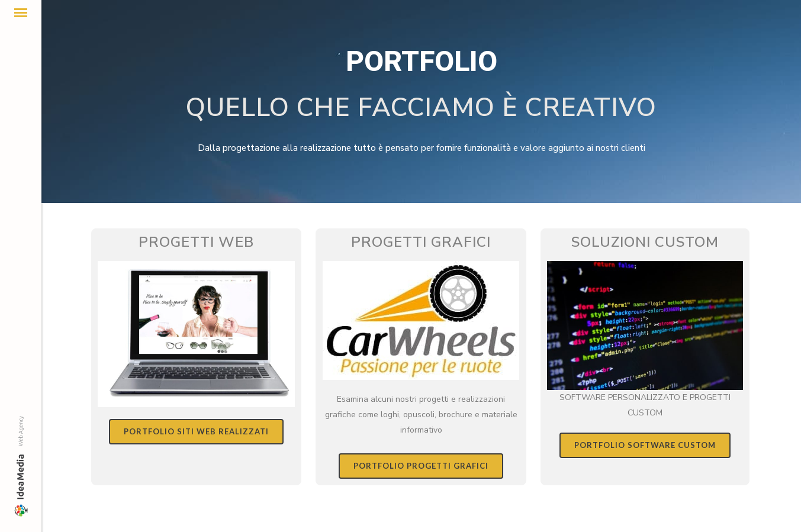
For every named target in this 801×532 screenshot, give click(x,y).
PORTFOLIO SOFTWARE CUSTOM (645, 445)
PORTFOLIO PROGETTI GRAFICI (421, 466)
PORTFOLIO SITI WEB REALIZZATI (196, 431)
